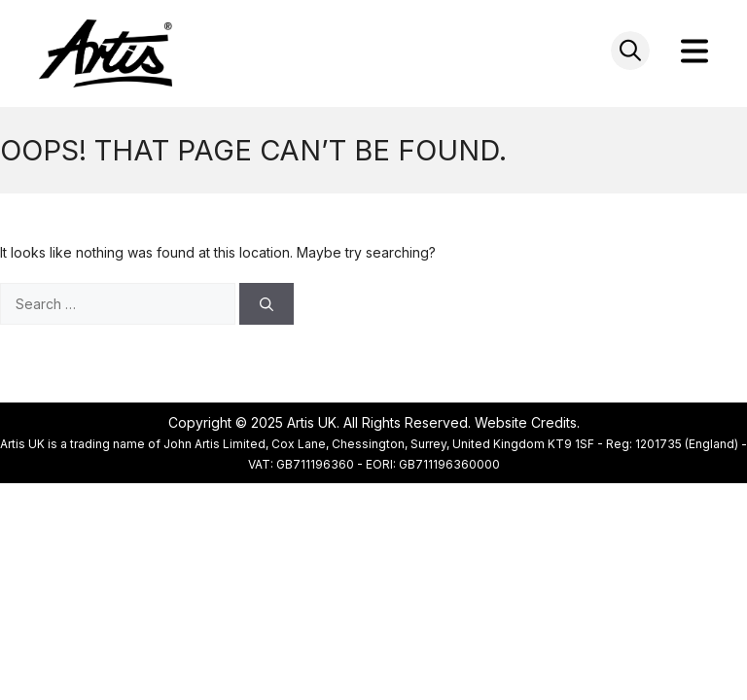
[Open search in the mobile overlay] (630, 51)
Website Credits (526, 422)
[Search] (267, 304)
